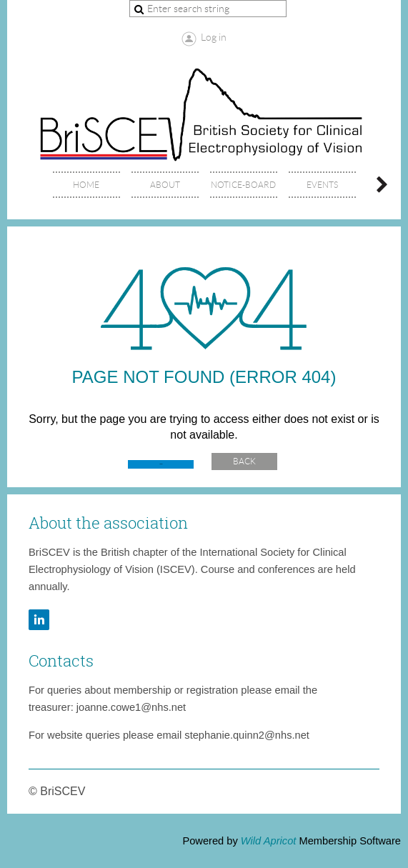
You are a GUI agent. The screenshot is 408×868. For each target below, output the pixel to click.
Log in (214, 37)
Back (244, 461)
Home (161, 464)
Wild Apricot (269, 841)
